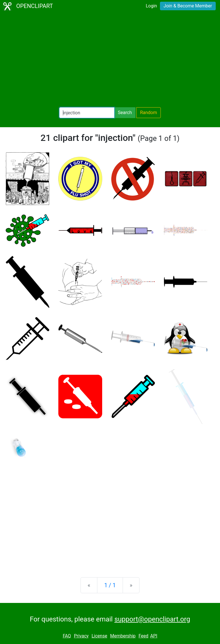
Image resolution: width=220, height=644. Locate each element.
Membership (123, 636)
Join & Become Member (188, 6)
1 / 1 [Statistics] (110, 585)
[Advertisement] (110, 60)
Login (151, 6)
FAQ (67, 636)
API (154, 636)
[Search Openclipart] (87, 113)
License (99, 636)
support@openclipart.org (152, 619)
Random (149, 113)
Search (125, 113)
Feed (144, 636)
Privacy (81, 636)
